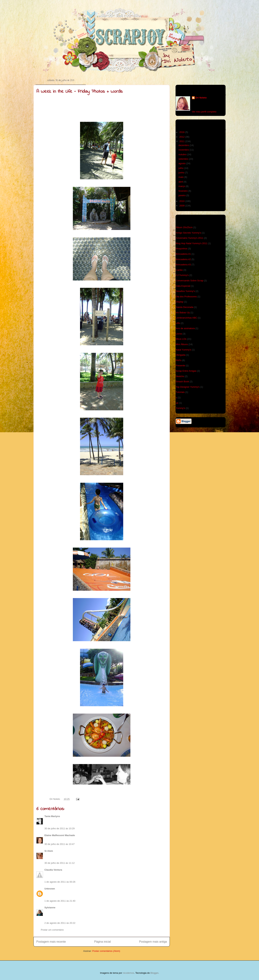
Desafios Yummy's (185, 291)
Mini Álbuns (182, 344)
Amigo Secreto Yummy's (188, 233)
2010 (182, 201)
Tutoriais (180, 392)
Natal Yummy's (183, 350)
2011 (182, 141)
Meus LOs (181, 339)
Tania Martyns (52, 816)
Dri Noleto (55, 799)
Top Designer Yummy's (188, 387)
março (182, 186)
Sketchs (180, 376)
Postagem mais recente (51, 942)
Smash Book (182, 381)
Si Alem (49, 851)
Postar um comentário (52, 930)
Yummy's (180, 408)
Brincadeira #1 (183, 254)
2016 (182, 132)
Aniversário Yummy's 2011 (189, 238)
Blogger (154, 973)
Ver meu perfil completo (204, 112)
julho (181, 168)
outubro (183, 154)
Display (180, 302)
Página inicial (103, 942)
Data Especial (183, 286)
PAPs (179, 360)
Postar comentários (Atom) (106, 951)
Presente (180, 366)
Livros (179, 334)
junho (182, 173)
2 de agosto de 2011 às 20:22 (60, 923)
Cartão (179, 270)
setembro (184, 159)
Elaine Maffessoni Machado (60, 835)
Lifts (178, 323)
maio (181, 177)
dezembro (184, 145)
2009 (182, 206)
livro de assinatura (185, 328)
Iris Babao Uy (183, 313)
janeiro (182, 195)
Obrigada (180, 355)
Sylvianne (50, 908)
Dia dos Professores (186, 297)
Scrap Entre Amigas (186, 371)
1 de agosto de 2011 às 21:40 (60, 901)
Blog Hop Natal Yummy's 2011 (192, 243)
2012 (182, 137)
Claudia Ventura (53, 870)
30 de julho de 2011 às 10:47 (60, 844)
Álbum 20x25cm (184, 227)
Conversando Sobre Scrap (189, 281)
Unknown (50, 889)
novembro (184, 150)
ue (177, 403)
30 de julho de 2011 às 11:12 (60, 863)
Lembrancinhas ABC (186, 318)
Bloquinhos (181, 249)
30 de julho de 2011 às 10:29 (60, 828)
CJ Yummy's (182, 275)
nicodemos (129, 973)
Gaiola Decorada (185, 307)
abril (181, 182)
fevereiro (183, 191)
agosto (182, 163)
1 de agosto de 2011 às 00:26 (60, 882)
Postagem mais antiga (153, 942)
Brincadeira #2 (183, 259)
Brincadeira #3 (183, 265)
